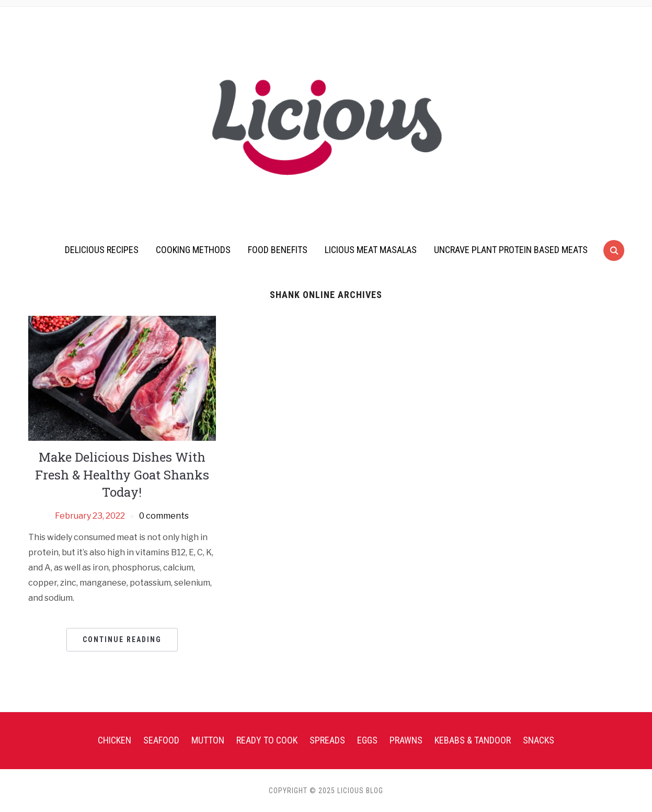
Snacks (539, 740)
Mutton (208, 740)
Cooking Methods (193, 250)
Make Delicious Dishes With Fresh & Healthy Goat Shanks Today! (122, 474)
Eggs (367, 740)
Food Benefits (278, 250)
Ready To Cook (267, 740)
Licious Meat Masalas (371, 250)
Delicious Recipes (102, 250)
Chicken (115, 740)
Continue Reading (122, 639)
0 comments (164, 516)
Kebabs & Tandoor (473, 740)
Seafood (161, 740)
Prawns (406, 740)
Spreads (327, 740)
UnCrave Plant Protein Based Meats (511, 250)
